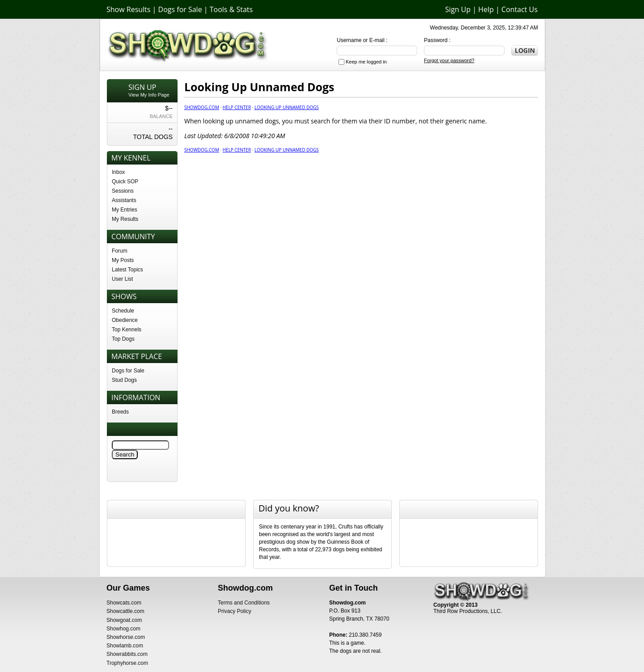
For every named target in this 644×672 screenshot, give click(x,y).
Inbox (118, 172)
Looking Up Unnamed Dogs (287, 107)
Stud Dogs (124, 380)
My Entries (125, 210)
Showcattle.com (125, 611)
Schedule (123, 311)
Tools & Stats (231, 9)
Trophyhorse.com (127, 663)
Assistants (124, 200)
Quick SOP (125, 182)
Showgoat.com (124, 620)
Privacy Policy (235, 611)
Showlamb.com (125, 646)
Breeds (120, 412)
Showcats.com (124, 603)
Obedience (125, 320)
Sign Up (458, 9)
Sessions (123, 191)
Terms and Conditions (244, 603)
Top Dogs (123, 339)
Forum (120, 251)
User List (122, 279)
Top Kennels (127, 330)
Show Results (128, 9)
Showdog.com (202, 107)
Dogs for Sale (180, 9)
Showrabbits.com (127, 654)
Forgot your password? (449, 60)
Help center (237, 107)
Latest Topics (127, 270)
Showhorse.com (126, 637)
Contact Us (519, 9)
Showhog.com (123, 629)
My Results (125, 219)
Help (486, 9)
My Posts (123, 260)
